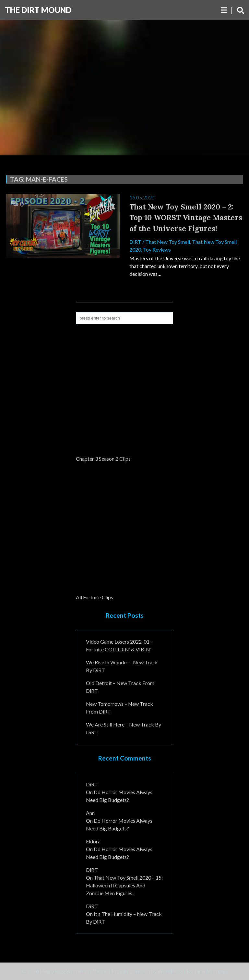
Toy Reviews (157, 249)
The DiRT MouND (38, 10)
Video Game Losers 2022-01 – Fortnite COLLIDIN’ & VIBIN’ (119, 645)
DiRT (135, 242)
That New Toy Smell (168, 242)
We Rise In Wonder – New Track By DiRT (122, 666)
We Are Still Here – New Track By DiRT (124, 728)
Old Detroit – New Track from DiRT (120, 687)
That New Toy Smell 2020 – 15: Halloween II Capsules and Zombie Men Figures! (124, 885)
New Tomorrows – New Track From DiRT (119, 708)
